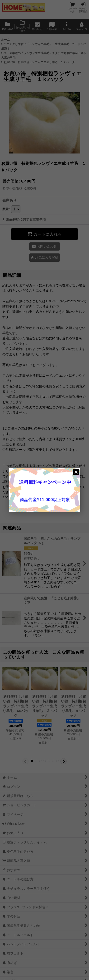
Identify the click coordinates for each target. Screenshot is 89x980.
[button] (67, 26)
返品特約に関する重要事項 (24, 219)
